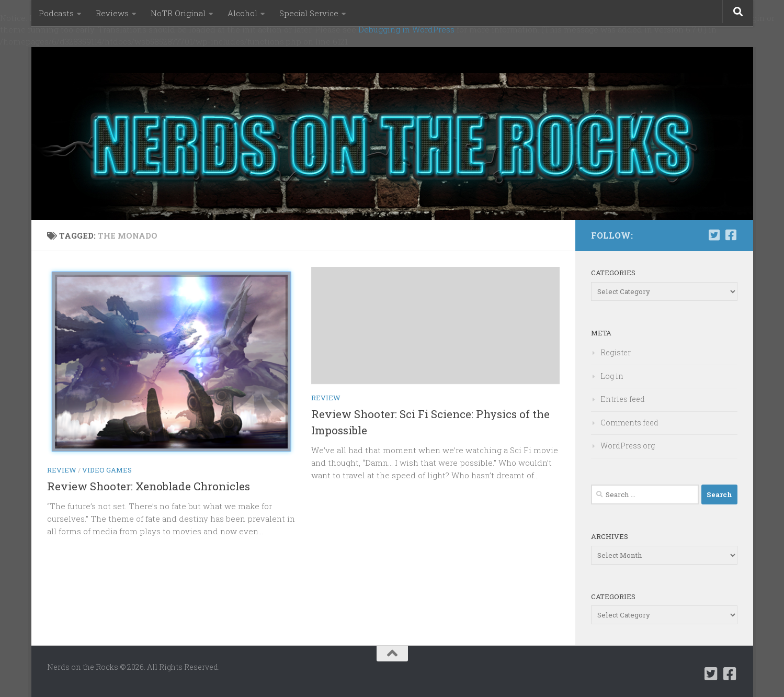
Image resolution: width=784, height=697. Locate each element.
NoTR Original (178, 13)
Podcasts (56, 13)
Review (62, 470)
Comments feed (629, 423)
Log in (612, 376)
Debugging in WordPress (406, 29)
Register (616, 352)
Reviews (112, 13)
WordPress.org (628, 446)
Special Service (309, 13)
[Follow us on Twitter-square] (714, 235)
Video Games (107, 470)
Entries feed (623, 399)
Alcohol (242, 13)
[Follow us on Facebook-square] (731, 235)
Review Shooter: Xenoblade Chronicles (149, 486)
